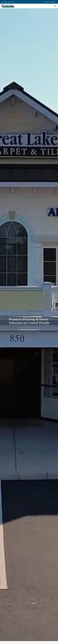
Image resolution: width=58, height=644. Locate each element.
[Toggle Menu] (55, 6)
